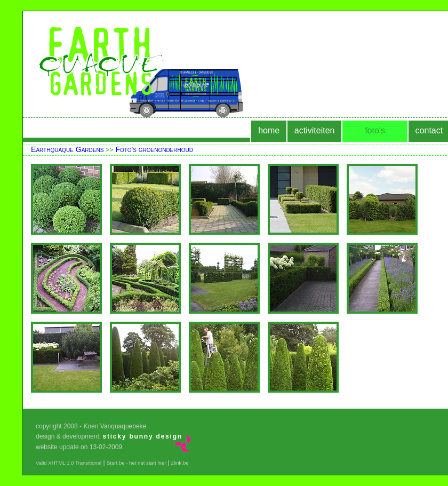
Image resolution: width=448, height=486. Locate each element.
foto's (375, 130)
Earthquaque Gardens (67, 149)
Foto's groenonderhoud (154, 149)
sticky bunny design (142, 436)
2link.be (180, 463)
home (269, 130)
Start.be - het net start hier (137, 463)
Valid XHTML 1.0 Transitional (69, 463)
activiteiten (315, 130)
